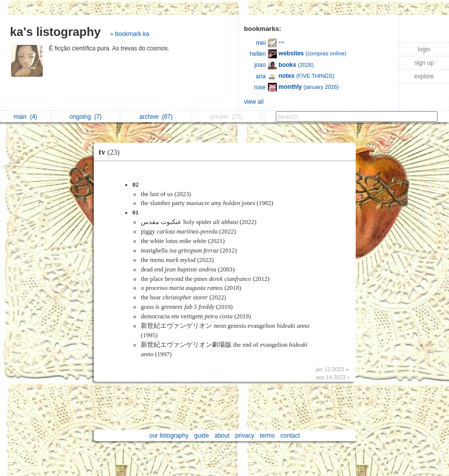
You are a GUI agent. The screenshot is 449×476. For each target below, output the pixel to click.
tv (112, 152)
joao (260, 65)
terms (267, 436)
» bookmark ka (129, 34)
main (25, 117)
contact (290, 436)
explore (424, 76)
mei (261, 43)
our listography (169, 436)
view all (254, 102)
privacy (244, 436)
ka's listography (55, 32)
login (424, 49)
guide (201, 436)
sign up (424, 63)
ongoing (86, 117)
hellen (258, 54)
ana (261, 76)
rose (260, 87)
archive (156, 117)
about (222, 436)
